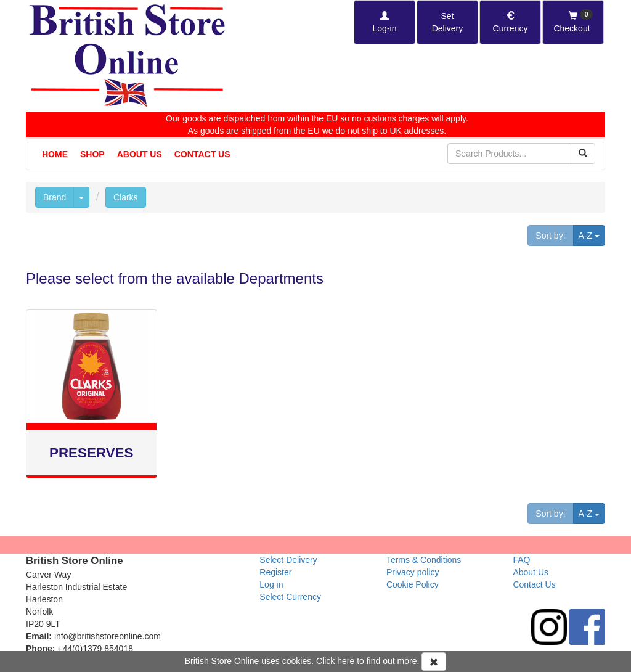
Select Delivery (288, 560)
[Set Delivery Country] (447, 22)
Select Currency (290, 597)
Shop (92, 154)
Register (275, 572)
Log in (271, 584)
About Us (140, 154)
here (346, 661)
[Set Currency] (510, 22)
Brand (55, 197)
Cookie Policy (413, 584)
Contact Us (202, 154)
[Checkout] (573, 22)
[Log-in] (385, 22)
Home (55, 154)
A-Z (592, 235)
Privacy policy (413, 572)
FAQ (521, 560)
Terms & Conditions (424, 560)
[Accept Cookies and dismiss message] (434, 662)
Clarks (126, 197)
